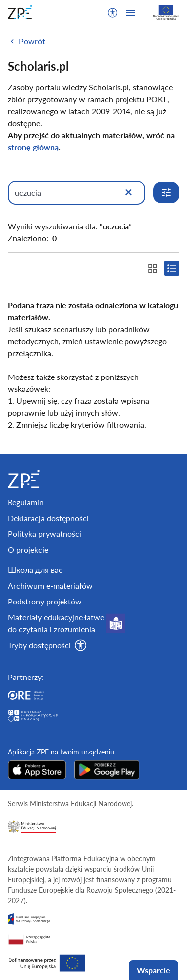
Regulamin (26, 502)
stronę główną (33, 147)
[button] (113, 13)
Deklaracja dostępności (48, 518)
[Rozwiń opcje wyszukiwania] (166, 192)
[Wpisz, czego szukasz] (77, 193)
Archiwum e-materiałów (50, 585)
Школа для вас (35, 569)
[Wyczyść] (128, 193)
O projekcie (28, 550)
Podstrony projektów (45, 601)
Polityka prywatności (45, 534)
